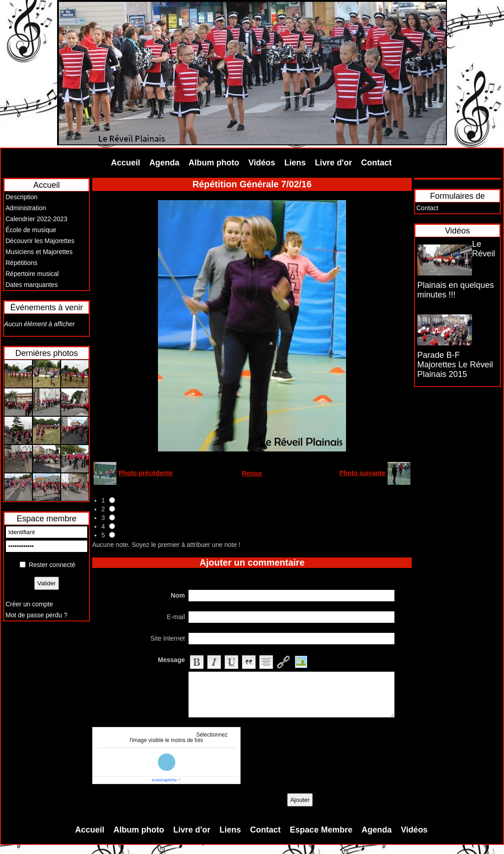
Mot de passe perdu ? (36, 615)
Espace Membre (321, 830)
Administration (26, 208)
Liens (295, 163)
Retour (252, 473)
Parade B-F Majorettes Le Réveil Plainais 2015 (455, 365)
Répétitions (21, 263)
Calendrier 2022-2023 (36, 219)
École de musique (31, 230)
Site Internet (168, 638)
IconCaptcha (164, 780)
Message (171, 660)
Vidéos (262, 163)
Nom (178, 595)
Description (21, 197)
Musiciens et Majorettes (39, 252)
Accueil (126, 163)
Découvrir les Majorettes (40, 241)
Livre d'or (333, 163)
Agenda (164, 163)
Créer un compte (29, 604)
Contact (376, 163)
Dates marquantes (31, 285)
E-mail (176, 617)
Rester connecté (52, 565)
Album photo (214, 163)
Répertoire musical (32, 274)
